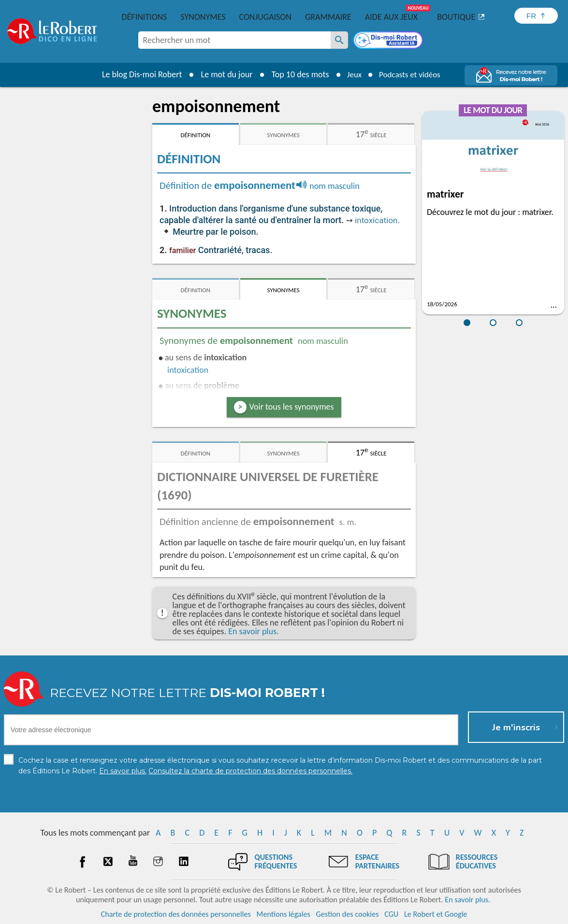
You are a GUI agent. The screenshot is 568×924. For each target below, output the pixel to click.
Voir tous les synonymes (292, 407)
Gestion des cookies (348, 914)
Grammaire (328, 17)
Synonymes (203, 17)
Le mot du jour (223, 74)
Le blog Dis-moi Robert (138, 74)
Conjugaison (265, 17)
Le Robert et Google (436, 914)
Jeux (352, 74)
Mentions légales (284, 914)
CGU (391, 914)
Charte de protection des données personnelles (176, 914)
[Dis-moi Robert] (389, 41)
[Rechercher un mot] (339, 40)
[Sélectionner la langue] (536, 16)
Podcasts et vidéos (411, 74)
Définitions (145, 17)
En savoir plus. (253, 631)
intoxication (376, 220)
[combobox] (234, 40)
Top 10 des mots (297, 74)
